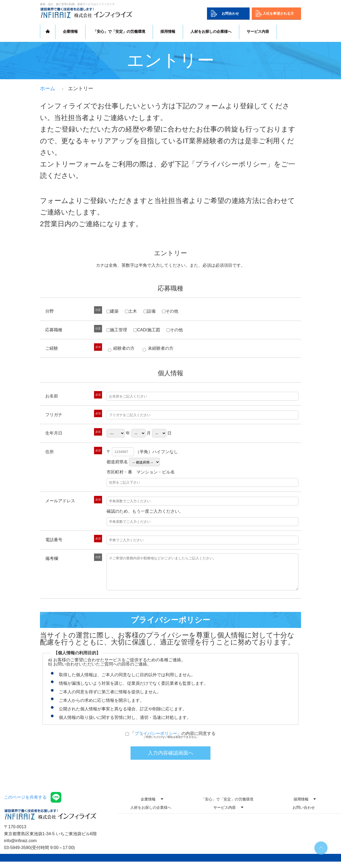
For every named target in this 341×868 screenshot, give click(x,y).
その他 (170, 311)
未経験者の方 (158, 348)
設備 (150, 311)
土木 (131, 311)
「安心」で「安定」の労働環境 (119, 31)
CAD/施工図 (147, 330)
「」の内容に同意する (173, 740)
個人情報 (170, 373)
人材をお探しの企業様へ (211, 31)
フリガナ (54, 415)
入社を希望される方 (278, 13)
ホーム (48, 88)
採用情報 (168, 31)
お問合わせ (230, 13)
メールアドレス (60, 501)
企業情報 (70, 31)
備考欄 (52, 558)
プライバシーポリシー (156, 740)
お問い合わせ (304, 814)
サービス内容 (258, 31)
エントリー (170, 253)
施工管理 (117, 330)
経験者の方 (121, 348)
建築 (113, 311)
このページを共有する (25, 804)
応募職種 (170, 288)
